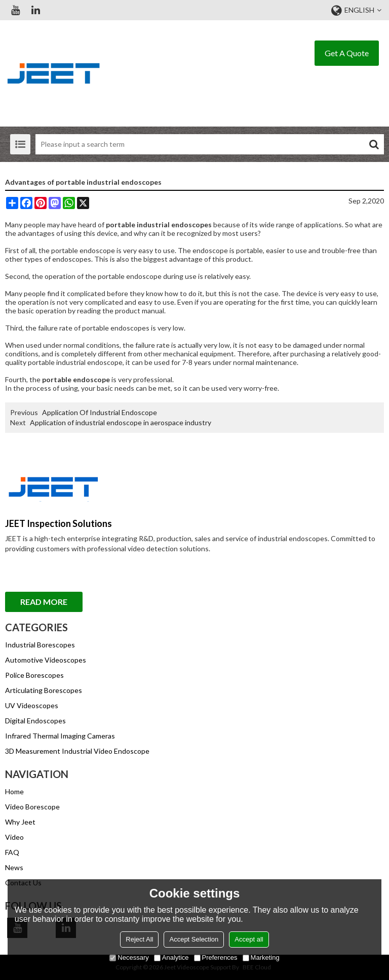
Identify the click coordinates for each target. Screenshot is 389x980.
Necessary (129, 957)
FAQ (12, 852)
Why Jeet (20, 822)
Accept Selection (194, 939)
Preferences (216, 957)
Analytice (171, 957)
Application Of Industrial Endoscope (100, 412)
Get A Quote (347, 53)
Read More (44, 602)
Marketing (261, 957)
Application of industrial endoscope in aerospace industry (121, 422)
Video (14, 837)
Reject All (139, 939)
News (14, 867)
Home (14, 791)
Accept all (249, 939)
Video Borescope (32, 807)
